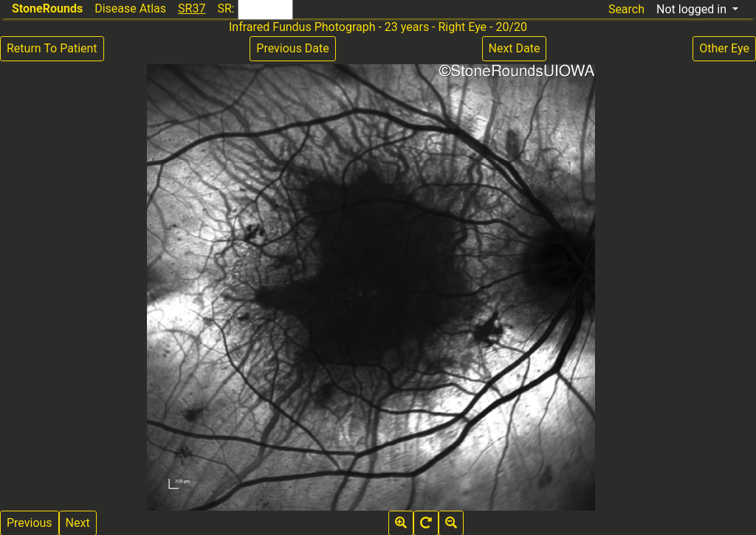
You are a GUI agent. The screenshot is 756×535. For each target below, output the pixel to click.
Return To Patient (52, 48)
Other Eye (724, 48)
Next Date (515, 48)
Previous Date (292, 48)
